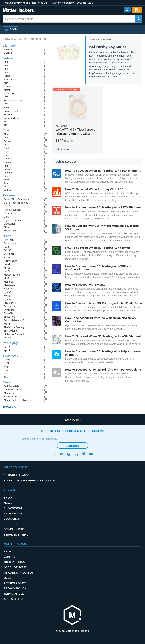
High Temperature (13, 220)
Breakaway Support (14, 100)
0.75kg (7, 363)
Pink (6, 166)
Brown (7, 141)
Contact (10, 557)
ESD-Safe (9, 206)
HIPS (7, 107)
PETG (7, 73)
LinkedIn (76, 454)
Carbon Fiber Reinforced (17, 199)
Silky (6, 227)
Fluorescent (10, 213)
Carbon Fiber (10, 94)
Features (9, 195)
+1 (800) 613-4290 (83, 3)
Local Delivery (15, 567)
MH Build (9, 278)
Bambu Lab (10, 243)
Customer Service (62, 3)
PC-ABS (8, 114)
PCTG (7, 76)
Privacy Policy (15, 588)
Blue (6, 138)
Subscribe (73, 446)
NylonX (8, 299)
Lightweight (10, 224)
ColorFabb (9, 254)
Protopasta (10, 306)
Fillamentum (10, 261)
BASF (7, 247)
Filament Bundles (13, 390)
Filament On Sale (13, 397)
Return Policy (15, 583)
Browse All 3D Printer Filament (25, 39)
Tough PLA (10, 80)
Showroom (13, 508)
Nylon (7, 87)
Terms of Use (14, 594)
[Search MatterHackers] (138, 19)
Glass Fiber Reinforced (16, 203)
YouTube (91, 454)
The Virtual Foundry (14, 327)
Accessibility (14, 599)
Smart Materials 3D (14, 320)
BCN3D (8, 250)
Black (7, 134)
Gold (6, 148)
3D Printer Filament (102, 40)
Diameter (9, 46)
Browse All (10, 407)
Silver (7, 180)
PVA (6, 97)
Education (12, 519)
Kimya (7, 268)
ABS (6, 65)
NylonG (8, 292)
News (8, 503)
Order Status (14, 562)
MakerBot (9, 282)
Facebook (54, 454)
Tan (6, 183)
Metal (7, 90)
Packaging (10, 343)
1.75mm (8, 49)
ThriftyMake (10, 331)
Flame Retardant (13, 210)
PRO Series (10, 303)
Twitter (61, 454)
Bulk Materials (11, 386)
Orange (8, 162)
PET (6, 69)
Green (7, 155)
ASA (6, 83)
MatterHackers (12, 275)
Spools (7, 350)
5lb (5, 373)
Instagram (69, 454)
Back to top (73, 420)
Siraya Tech (10, 317)
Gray (6, 152)
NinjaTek (8, 289)
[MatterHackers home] (72, 615)
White (7, 187)
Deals (7, 382)
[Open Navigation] (11, 29)
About (9, 552)
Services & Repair (17, 535)
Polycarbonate (11, 111)
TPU (6, 121)
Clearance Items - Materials (19, 400)
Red (6, 176)
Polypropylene (11, 118)
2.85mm (8, 53)
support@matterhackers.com (29, 480)
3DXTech (9, 240)
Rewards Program (18, 573)
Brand (7, 236)
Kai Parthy (9, 271)
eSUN (7, 257)
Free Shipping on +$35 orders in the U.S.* (26, 3)
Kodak (7, 264)
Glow (7, 217)
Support (10, 524)
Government (14, 529)
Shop (8, 498)
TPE (6, 125)
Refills (7, 347)
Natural (8, 159)
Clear (7, 145)
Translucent (10, 231)
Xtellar (7, 324)
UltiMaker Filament (14, 334)
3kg (6, 370)
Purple (7, 169)
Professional (14, 513)
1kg (6, 366)
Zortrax (8, 338)
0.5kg (7, 359)
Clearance (9, 393)
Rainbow (8, 173)
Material (8, 58)
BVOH (7, 104)
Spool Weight (12, 356)
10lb (6, 377)
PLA (6, 62)
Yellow (7, 190)
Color (6, 130)
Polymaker (9, 310)
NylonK (8, 296)
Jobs (7, 578)
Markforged (10, 285)
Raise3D (8, 313)
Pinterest (84, 454)
